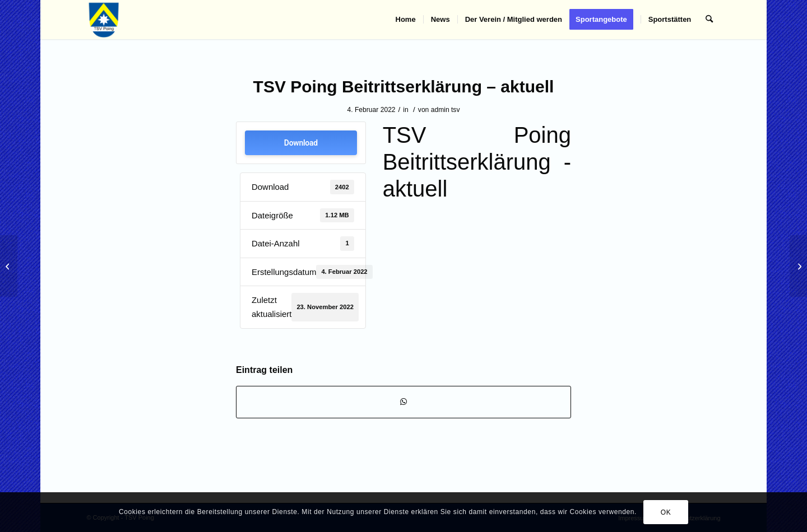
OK (666, 512)
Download (301, 143)
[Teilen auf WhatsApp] (403, 402)
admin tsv (446, 110)
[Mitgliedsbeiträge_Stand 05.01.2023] (798, 266)
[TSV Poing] (104, 20)
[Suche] (709, 20)
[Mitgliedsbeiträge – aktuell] (9, 266)
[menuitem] (406, 20)
